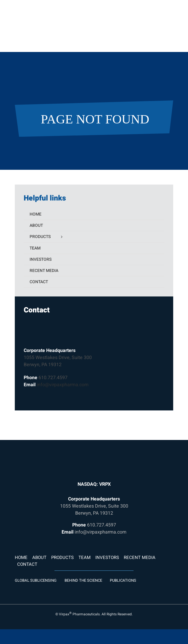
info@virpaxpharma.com (63, 385)
